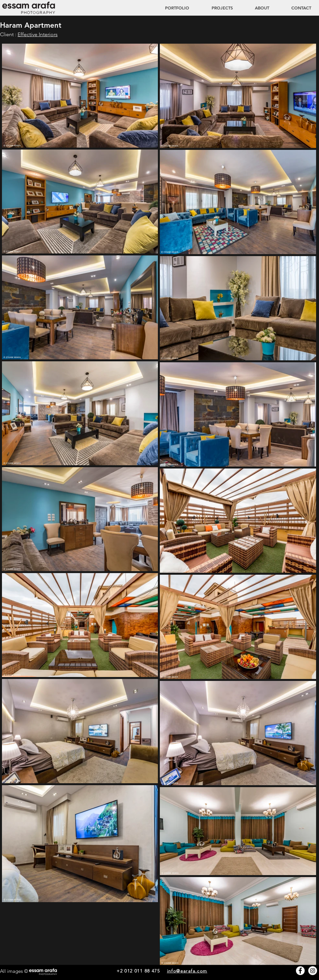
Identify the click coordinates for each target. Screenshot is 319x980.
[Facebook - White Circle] (300, 971)
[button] (216, 8)
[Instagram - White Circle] (313, 971)
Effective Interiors (38, 34)
